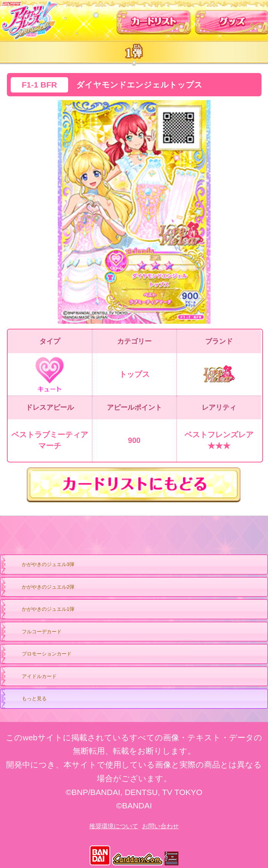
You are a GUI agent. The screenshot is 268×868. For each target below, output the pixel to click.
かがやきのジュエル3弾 (41, 565)
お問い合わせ (160, 826)
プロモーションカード (39, 654)
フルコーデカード (42, 632)
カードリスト (154, 19)
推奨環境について (114, 826)
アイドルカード (32, 677)
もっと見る (27, 699)
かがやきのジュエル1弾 (41, 610)
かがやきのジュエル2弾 (41, 587)
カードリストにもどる (134, 485)
